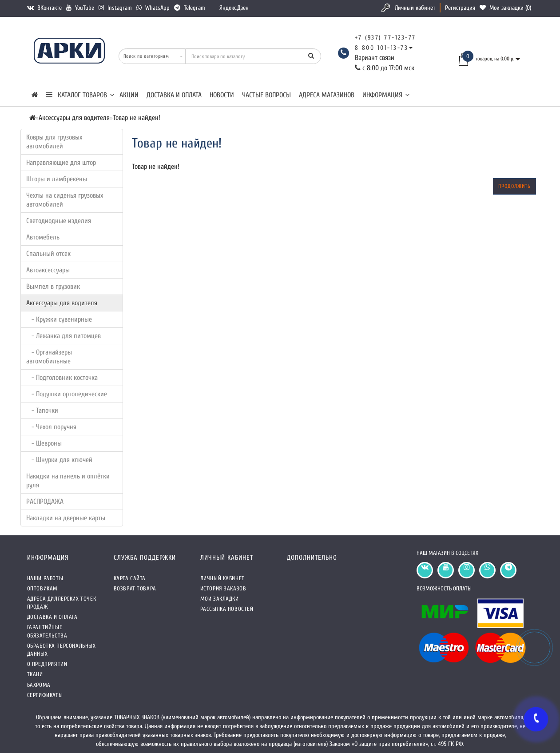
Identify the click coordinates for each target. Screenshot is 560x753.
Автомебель (43, 237)
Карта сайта (130, 578)
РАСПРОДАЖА (45, 502)
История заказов (223, 588)
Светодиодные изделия (59, 221)
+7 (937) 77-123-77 (385, 38)
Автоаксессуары (48, 270)
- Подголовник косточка (62, 378)
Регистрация (460, 8)
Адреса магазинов (327, 95)
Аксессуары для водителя (62, 303)
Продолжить (514, 186)
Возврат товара (135, 588)
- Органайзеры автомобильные (49, 357)
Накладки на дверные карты (66, 518)
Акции (129, 95)
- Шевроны (44, 443)
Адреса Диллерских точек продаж (62, 603)
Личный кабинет (415, 8)
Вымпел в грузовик (53, 287)
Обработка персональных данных (62, 650)
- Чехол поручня (51, 427)
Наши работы (45, 578)
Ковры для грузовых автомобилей (54, 142)
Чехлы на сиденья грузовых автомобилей (65, 200)
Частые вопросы (266, 95)
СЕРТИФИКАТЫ (45, 695)
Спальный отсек (48, 254)
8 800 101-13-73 (382, 48)
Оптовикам (42, 588)
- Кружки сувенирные (59, 319)
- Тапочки (42, 410)
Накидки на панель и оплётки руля (68, 481)
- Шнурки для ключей (59, 460)
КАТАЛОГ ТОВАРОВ (80, 95)
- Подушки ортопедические (67, 394)
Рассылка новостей (227, 609)
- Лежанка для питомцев (64, 336)
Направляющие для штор (61, 163)
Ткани (35, 674)
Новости (222, 95)
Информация (386, 95)
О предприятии (47, 664)
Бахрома (39, 685)
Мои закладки (220, 599)
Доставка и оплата (174, 95)
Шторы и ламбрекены (57, 179)
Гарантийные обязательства (47, 631)
